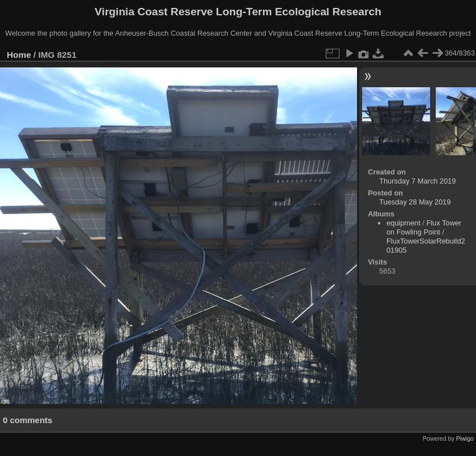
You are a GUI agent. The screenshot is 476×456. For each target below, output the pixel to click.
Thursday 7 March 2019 (417, 181)
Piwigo (465, 438)
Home (19, 55)
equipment (403, 223)
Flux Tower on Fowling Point (424, 227)
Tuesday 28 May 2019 (415, 202)
